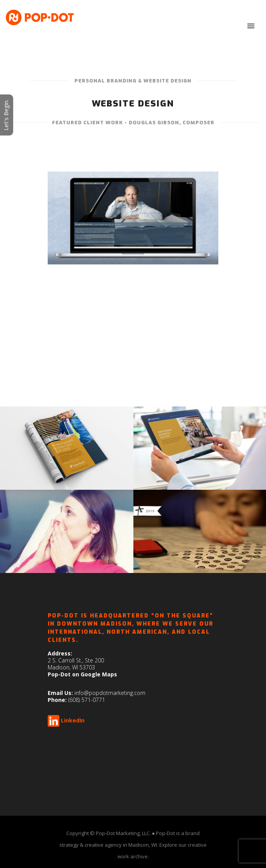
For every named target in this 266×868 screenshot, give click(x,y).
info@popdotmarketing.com (110, 693)
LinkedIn (73, 720)
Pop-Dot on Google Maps (82, 674)
